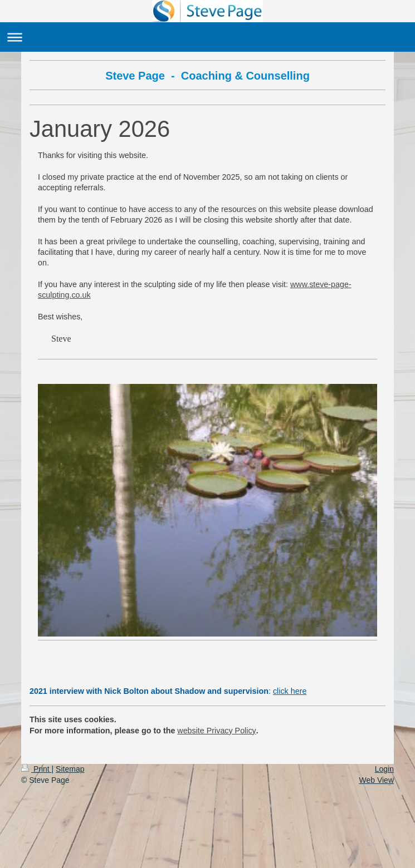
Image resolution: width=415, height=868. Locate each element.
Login (384, 769)
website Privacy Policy (216, 731)
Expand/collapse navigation (207, 37)
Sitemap (70, 769)
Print (36, 769)
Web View (376, 780)
